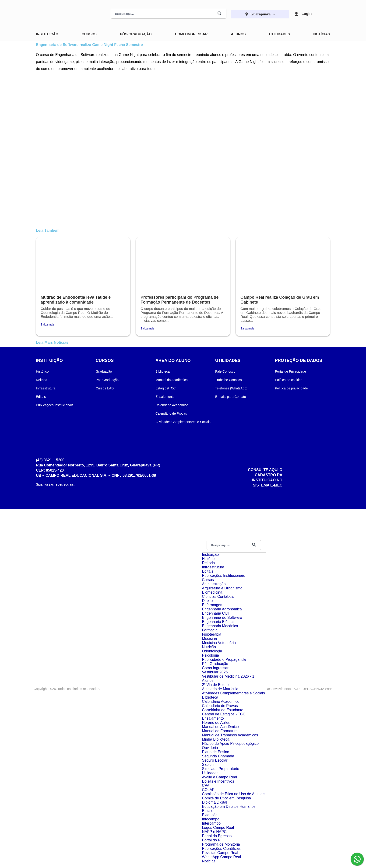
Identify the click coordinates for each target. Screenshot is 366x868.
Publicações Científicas (221, 849)
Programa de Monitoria (221, 844)
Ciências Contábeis (218, 597)
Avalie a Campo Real (219, 777)
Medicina (209, 639)
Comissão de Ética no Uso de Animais (234, 794)
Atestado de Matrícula (220, 689)
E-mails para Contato (231, 397)
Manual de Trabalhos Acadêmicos (230, 735)
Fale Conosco (225, 371)
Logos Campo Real (218, 828)
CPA (206, 786)
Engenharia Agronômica (222, 609)
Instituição (47, 34)
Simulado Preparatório (220, 769)
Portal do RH (213, 840)
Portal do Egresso (217, 836)
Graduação (104, 371)
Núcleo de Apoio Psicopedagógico (230, 744)
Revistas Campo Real (220, 853)
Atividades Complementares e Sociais (183, 422)
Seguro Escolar (215, 760)
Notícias (322, 34)
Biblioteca (163, 371)
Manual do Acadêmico (172, 380)
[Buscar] (219, 14)
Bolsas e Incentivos (218, 781)
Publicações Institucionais (55, 405)
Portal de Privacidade (290, 371)
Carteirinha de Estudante (223, 710)
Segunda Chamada (218, 756)
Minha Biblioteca (216, 739)
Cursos (89, 34)
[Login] (296, 14)
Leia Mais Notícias (52, 342)
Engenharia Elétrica (218, 622)
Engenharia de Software (222, 618)
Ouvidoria (210, 748)
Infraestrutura (46, 388)
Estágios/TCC (165, 388)
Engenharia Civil (216, 613)
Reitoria (42, 380)
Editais (41, 397)
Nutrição (209, 647)
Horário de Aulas (216, 723)
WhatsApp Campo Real (221, 857)
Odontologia (212, 651)
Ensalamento (165, 397)
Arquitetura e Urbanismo (222, 588)
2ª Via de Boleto (215, 685)
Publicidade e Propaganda (224, 660)
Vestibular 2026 (215, 672)
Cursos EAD (105, 388)
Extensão (210, 815)
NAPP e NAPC (214, 832)
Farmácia (210, 630)
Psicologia (210, 655)
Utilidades (279, 34)
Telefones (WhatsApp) (231, 388)
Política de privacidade (291, 388)
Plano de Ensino (216, 752)
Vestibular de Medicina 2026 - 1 (228, 676)
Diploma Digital (215, 802)
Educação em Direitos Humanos (229, 807)
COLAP (208, 790)
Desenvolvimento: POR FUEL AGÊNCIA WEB (299, 689)
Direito (207, 601)
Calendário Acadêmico (172, 405)
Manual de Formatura (220, 731)
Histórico (42, 371)
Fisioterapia (212, 634)
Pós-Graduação (136, 34)
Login (307, 14)
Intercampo (211, 823)
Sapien (208, 765)
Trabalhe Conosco (229, 380)
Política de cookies (289, 380)
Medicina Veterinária (219, 643)
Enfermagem (213, 605)
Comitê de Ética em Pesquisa (226, 798)
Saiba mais (48, 325)
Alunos (238, 34)
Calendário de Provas (171, 413)
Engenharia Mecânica (220, 626)
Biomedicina (212, 592)
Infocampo (211, 819)
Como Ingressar (191, 34)
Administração (214, 584)
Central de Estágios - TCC (224, 714)
